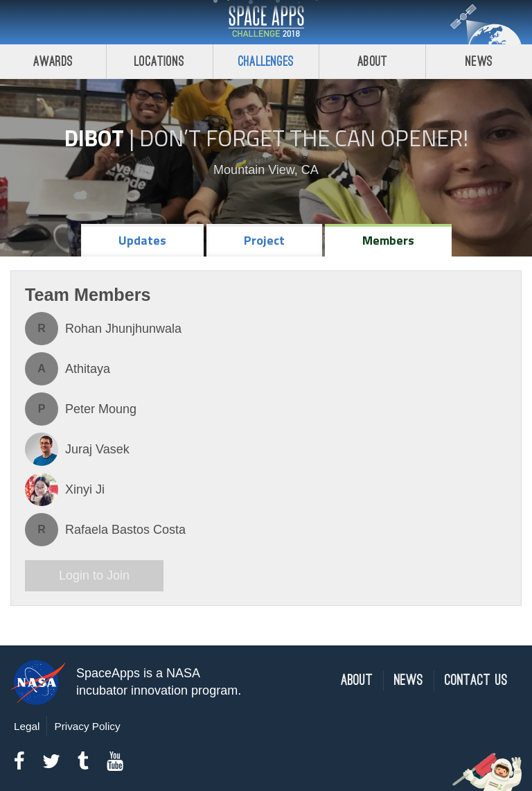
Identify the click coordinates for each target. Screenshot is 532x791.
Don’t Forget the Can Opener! (304, 138)
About (372, 61)
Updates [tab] (142, 240)
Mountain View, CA (266, 170)
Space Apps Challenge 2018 (266, 22)
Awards (53, 61)
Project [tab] (264, 240)
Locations (159, 61)
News (479, 61)
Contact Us (476, 680)
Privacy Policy (87, 726)
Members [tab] (388, 240)
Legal (27, 726)
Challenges (266, 61)
